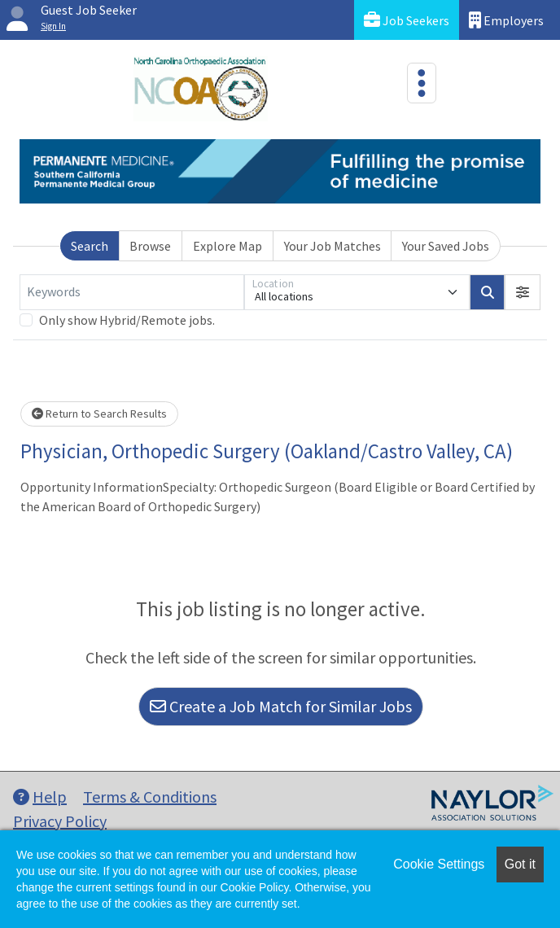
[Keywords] (132, 292)
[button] (523, 292)
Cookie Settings (439, 864)
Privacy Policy (60, 821)
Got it (520, 864)
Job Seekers (407, 20)
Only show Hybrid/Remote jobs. (127, 320)
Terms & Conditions (150, 797)
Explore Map (227, 246)
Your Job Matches (332, 246)
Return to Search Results (99, 414)
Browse (150, 246)
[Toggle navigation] (422, 83)
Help (40, 797)
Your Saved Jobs (446, 246)
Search (90, 246)
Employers (506, 20)
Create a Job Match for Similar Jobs (281, 706)
